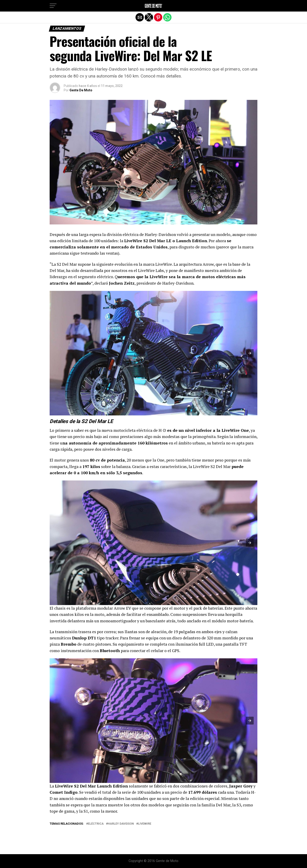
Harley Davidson (121, 824)
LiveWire (145, 824)
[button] (53, 6)
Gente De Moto (81, 90)
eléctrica (96, 824)
